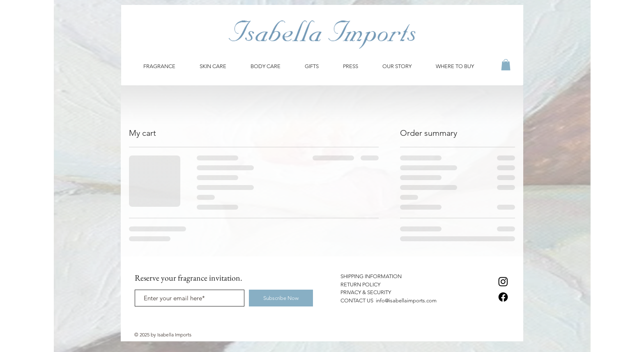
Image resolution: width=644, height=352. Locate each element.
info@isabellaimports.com (406, 301)
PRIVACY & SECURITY (366, 292)
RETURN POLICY (360, 285)
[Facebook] (503, 297)
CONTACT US (358, 301)
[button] (506, 65)
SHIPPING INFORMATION (371, 276)
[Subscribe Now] (281, 298)
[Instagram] (503, 281)
